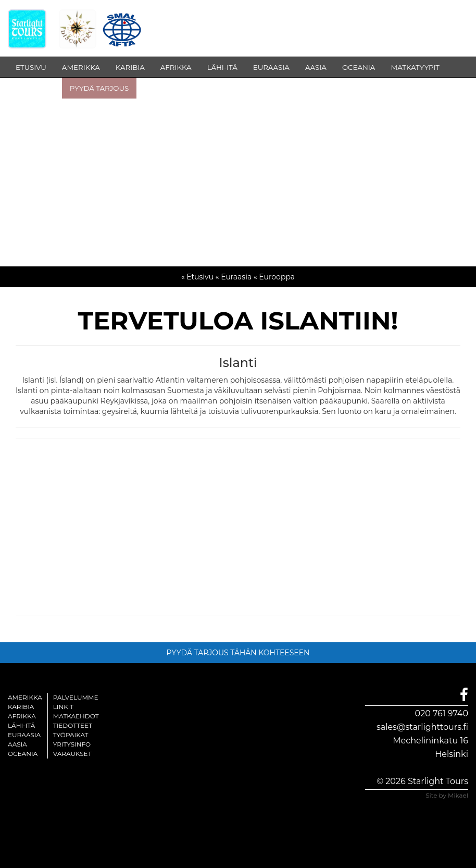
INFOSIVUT (35, 88)
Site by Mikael (447, 795)
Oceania (23, 754)
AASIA (316, 67)
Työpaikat (71, 735)
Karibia (21, 707)
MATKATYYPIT (415, 67)
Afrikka (22, 716)
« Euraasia (234, 277)
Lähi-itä (21, 725)
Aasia (17, 744)
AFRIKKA (176, 67)
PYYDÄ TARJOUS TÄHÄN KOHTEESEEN (238, 653)
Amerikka (25, 697)
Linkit (64, 707)
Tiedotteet (73, 725)
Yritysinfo (72, 744)
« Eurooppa (274, 277)
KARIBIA (130, 67)
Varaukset (72, 754)
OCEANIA (359, 67)
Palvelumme (76, 697)
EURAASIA (271, 67)
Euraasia (24, 735)
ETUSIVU (31, 67)
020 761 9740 (442, 713)
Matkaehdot (76, 716)
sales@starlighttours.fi (422, 727)
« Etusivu (197, 277)
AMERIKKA (81, 67)
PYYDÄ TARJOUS (99, 88)
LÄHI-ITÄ (222, 67)
